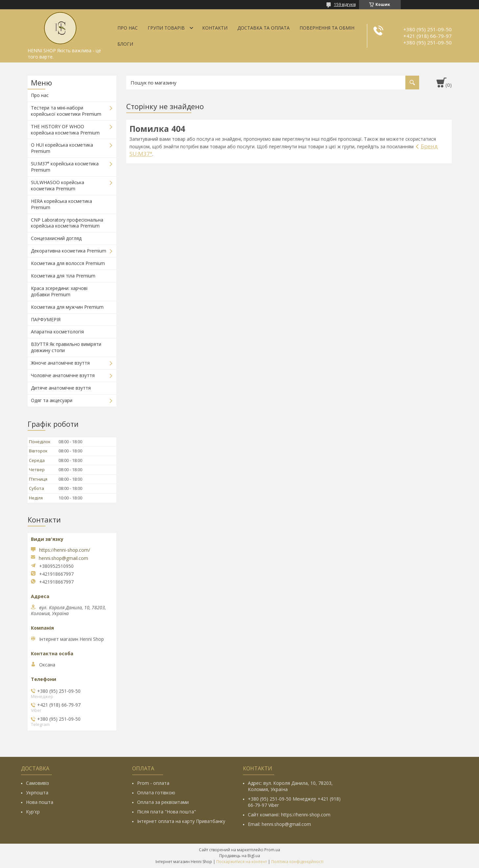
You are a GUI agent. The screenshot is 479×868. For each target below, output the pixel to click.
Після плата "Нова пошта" (167, 812)
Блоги (125, 44)
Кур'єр (33, 812)
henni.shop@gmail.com (63, 558)
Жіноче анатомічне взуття (60, 363)
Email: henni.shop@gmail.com (279, 824)
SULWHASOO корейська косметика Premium (58, 185)
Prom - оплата (153, 783)
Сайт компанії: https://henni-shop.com (289, 815)
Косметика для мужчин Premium (67, 307)
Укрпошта (37, 793)
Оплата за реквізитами (163, 802)
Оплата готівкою (156, 793)
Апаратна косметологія (57, 332)
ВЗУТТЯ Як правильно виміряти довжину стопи (66, 347)
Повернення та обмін (327, 28)
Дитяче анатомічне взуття (61, 388)
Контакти (215, 28)
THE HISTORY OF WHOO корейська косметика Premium (65, 130)
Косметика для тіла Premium (63, 276)
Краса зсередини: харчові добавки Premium (59, 291)
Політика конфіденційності (297, 862)
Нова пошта (40, 802)
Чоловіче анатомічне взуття (63, 375)
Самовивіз (37, 783)
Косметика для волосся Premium (68, 263)
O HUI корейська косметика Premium (62, 148)
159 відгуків (345, 4)
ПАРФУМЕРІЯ (46, 319)
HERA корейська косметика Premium (61, 204)
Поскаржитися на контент (242, 862)
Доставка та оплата (263, 28)
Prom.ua (272, 850)
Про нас (128, 28)
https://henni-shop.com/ (65, 550)
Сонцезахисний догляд (56, 238)
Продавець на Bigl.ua (240, 856)
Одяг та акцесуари (52, 400)
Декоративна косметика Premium (69, 251)
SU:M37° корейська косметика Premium (65, 167)
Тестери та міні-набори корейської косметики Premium (66, 111)
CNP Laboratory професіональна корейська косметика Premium (67, 223)
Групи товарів (166, 28)
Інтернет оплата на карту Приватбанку (181, 821)
